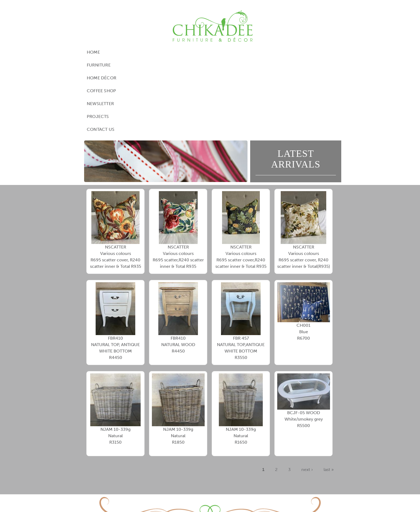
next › (307, 392)
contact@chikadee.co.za (248, 484)
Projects (275, 52)
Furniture (134, 52)
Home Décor (169, 52)
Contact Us (308, 52)
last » (329, 392)
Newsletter (242, 52)
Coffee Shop (206, 52)
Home (108, 52)
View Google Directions (179, 477)
